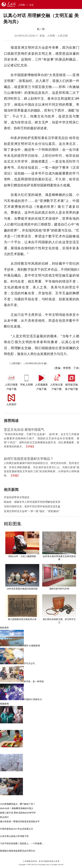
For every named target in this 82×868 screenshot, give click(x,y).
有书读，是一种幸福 (34, 681)
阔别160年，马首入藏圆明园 (22, 556)
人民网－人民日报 (57, 36)
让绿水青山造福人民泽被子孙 (14, 836)
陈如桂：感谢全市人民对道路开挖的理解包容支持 (32, 502)
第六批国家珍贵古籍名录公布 (22, 619)
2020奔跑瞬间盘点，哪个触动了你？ (18, 804)
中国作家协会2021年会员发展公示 (17, 829)
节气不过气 (29, 664)
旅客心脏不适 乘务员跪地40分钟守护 (18, 813)
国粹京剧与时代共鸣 (59, 589)
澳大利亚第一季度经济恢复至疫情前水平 (20, 822)
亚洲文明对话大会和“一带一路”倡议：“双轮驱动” (32, 511)
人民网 (21, 5)
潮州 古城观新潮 (32, 646)
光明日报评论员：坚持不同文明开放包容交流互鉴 (32, 507)
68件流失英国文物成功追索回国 (22, 589)
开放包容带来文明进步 (17, 497)
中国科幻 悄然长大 (33, 699)
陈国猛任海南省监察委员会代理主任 (18, 851)
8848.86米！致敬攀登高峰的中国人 (17, 808)
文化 (31, 5)
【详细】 (30, 447)
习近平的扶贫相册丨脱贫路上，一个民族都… (22, 843)
